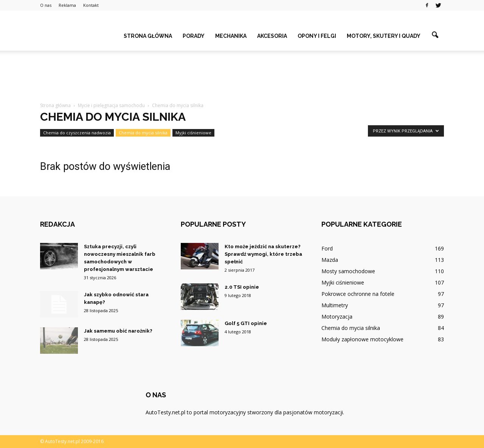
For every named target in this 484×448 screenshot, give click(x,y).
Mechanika (231, 36)
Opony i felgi (317, 36)
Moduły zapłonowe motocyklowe (362, 339)
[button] (435, 35)
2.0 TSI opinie (242, 287)
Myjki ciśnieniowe (193, 133)
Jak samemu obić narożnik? (118, 331)
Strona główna (148, 36)
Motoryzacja (337, 317)
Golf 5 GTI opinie (246, 323)
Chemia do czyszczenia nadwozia (77, 133)
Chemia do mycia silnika (143, 133)
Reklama (67, 5)
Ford (327, 248)
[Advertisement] (242, 77)
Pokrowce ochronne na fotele (358, 294)
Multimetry (335, 305)
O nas (46, 5)
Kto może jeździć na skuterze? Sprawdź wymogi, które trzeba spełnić (263, 254)
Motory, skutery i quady (384, 36)
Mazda (330, 260)
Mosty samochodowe (348, 271)
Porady (194, 36)
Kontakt (91, 5)
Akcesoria (272, 36)
